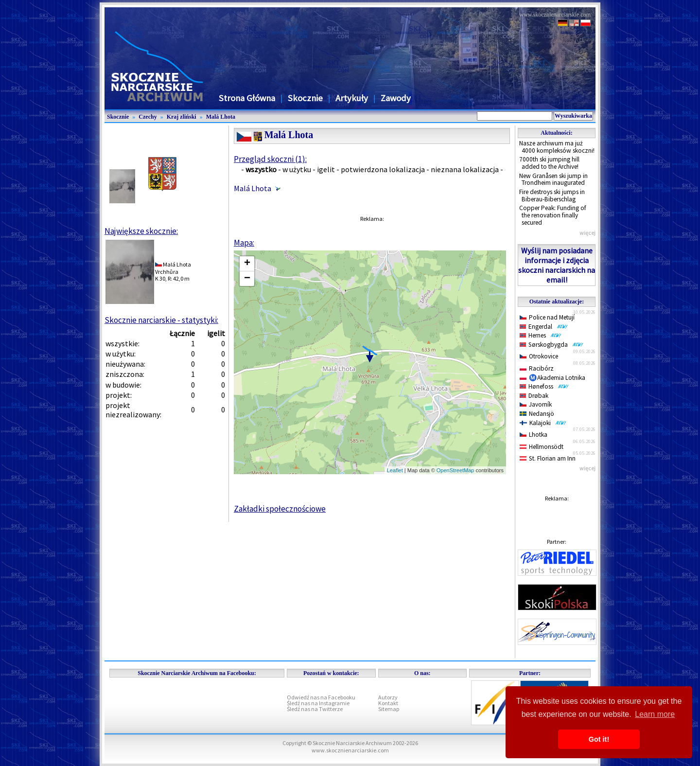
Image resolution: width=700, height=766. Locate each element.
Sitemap (389, 709)
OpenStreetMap (455, 470)
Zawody (396, 98)
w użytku (297, 169)
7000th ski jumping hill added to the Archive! (549, 163)
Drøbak (534, 396)
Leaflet (395, 470)
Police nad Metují (547, 317)
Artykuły (352, 98)
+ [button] (247, 264)
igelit (326, 169)
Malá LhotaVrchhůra (173, 268)
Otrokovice (539, 356)
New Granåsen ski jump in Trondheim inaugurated (553, 179)
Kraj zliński (182, 117)
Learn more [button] (655, 714)
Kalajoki (543, 423)
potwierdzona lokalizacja (383, 169)
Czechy (148, 117)
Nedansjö (537, 414)
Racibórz (537, 368)
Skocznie (305, 98)
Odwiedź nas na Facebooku (321, 697)
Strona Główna (247, 98)
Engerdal (544, 327)
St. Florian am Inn (548, 458)
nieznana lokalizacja (465, 169)
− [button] (247, 279)
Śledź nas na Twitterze (315, 709)
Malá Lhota (221, 117)
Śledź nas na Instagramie (318, 703)
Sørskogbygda (551, 345)
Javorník (536, 404)
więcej (587, 233)
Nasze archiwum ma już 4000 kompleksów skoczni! (557, 147)
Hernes (541, 335)
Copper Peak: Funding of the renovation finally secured (553, 215)
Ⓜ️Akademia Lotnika (552, 378)
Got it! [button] (599, 739)
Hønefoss (544, 386)
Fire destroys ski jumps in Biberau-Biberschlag (552, 196)
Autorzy (388, 697)
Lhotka (534, 435)
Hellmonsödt (542, 447)
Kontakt (388, 703)
